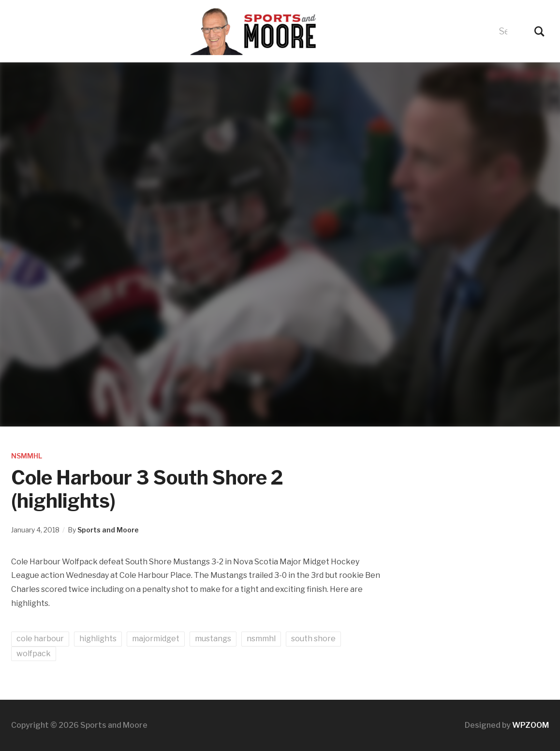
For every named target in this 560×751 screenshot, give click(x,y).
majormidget (156, 639)
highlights (98, 639)
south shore (313, 639)
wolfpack (34, 654)
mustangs (213, 639)
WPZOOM (531, 725)
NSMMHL (27, 456)
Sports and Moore (108, 530)
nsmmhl (261, 639)
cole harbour (40, 639)
